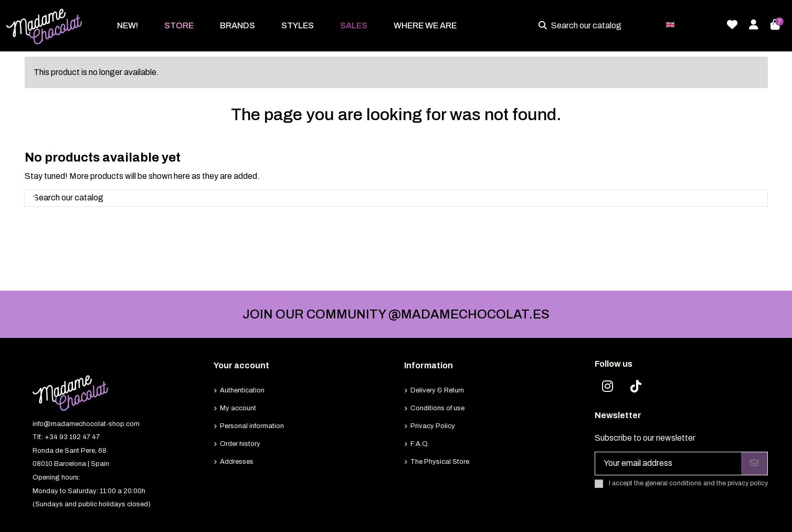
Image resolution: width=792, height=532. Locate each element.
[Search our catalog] (545, 26)
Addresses (237, 462)
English (690, 24)
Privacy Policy (433, 426)
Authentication (242, 390)
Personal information (252, 426)
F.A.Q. (420, 444)
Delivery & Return (437, 390)
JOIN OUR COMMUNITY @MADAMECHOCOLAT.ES (396, 314)
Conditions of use (437, 408)
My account (238, 408)
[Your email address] (668, 464)
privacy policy (748, 483)
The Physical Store (440, 462)
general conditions (673, 483)
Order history (240, 444)
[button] (179, 26)
